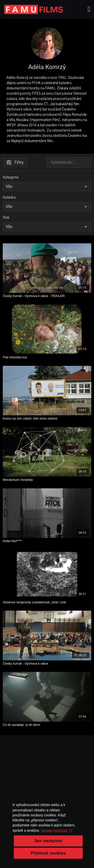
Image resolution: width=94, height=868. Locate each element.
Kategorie (11, 178)
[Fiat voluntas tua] (47, 357)
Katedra (9, 198)
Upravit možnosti (57, 846)
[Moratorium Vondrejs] (47, 480)
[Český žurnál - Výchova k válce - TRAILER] (47, 296)
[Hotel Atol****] (47, 541)
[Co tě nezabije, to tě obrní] (47, 725)
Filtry (15, 162)
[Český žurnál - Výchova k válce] (47, 664)
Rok (6, 218)
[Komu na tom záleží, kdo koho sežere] (47, 419)
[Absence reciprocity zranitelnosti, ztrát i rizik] (47, 602)
